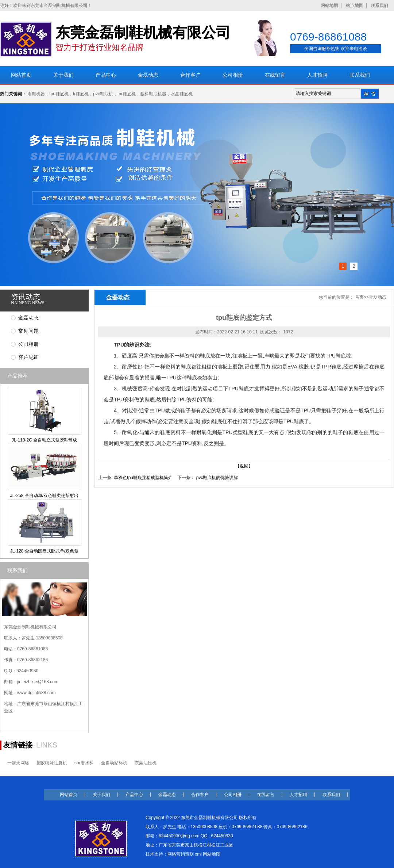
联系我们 (379, 5)
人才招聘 (317, 75)
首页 (359, 297)
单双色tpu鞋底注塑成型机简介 (143, 478)
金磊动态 (148, 75)
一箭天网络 (18, 763)
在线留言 (275, 75)
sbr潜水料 (84, 763)
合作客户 (190, 75)
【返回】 (244, 466)
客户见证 (28, 357)
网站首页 (21, 75)
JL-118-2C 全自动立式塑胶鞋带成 (44, 440)
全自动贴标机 (114, 763)
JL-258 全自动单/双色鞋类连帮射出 (44, 496)
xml (198, 854)
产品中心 (106, 75)
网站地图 (329, 5)
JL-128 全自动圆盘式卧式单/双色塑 (44, 551)
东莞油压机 (146, 763)
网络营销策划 (181, 854)
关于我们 (63, 75)
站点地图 (355, 5)
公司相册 (233, 75)
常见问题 (28, 331)
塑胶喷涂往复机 (52, 763)
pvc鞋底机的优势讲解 (217, 478)
